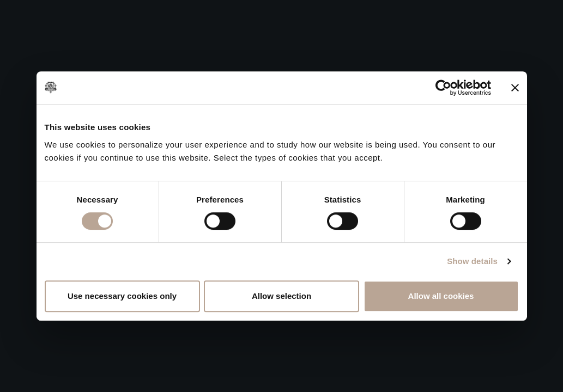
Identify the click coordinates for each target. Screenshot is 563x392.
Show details (472, 261)
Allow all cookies (441, 296)
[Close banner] (515, 88)
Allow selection (282, 296)
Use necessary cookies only (122, 296)
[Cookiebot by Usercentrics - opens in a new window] (443, 88)
